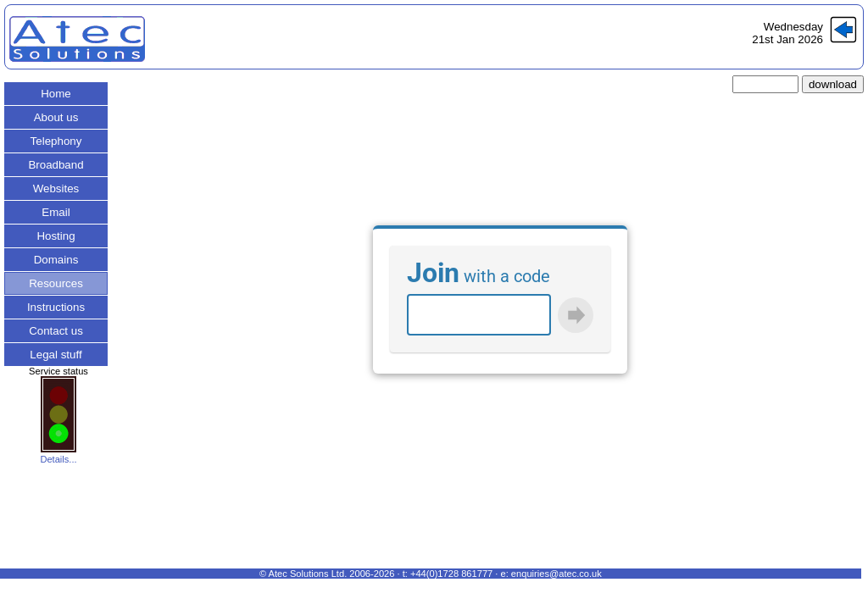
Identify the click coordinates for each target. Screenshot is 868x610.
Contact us (56, 331)
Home (56, 94)
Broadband (56, 165)
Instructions (56, 307)
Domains (56, 260)
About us (56, 117)
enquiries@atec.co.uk (556, 574)
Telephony (56, 141)
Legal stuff (56, 355)
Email (56, 212)
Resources (56, 283)
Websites (56, 189)
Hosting (56, 236)
